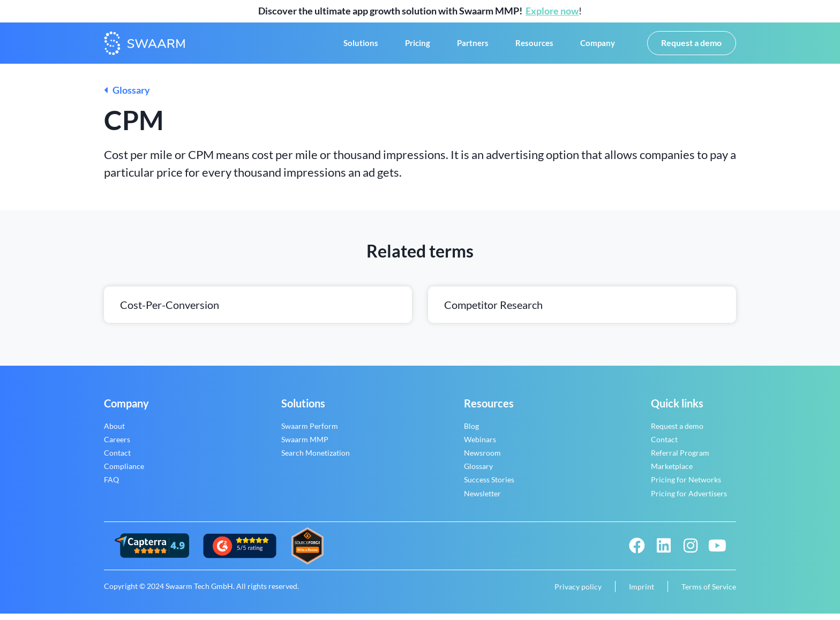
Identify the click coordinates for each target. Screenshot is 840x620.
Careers (117, 446)
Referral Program (680, 459)
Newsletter (482, 500)
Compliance (124, 473)
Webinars (480, 446)
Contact (117, 459)
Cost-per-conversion (170, 311)
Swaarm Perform (310, 432)
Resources (534, 47)
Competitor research (493, 311)
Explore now (552, 11)
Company (598, 47)
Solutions (361, 47)
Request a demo (677, 432)
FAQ (111, 486)
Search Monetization (316, 459)
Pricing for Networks (686, 486)
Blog (471, 432)
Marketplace (672, 473)
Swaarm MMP (305, 446)
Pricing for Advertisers (689, 500)
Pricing (418, 47)
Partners (473, 47)
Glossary (127, 97)
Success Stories (489, 486)
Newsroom (482, 459)
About (114, 432)
